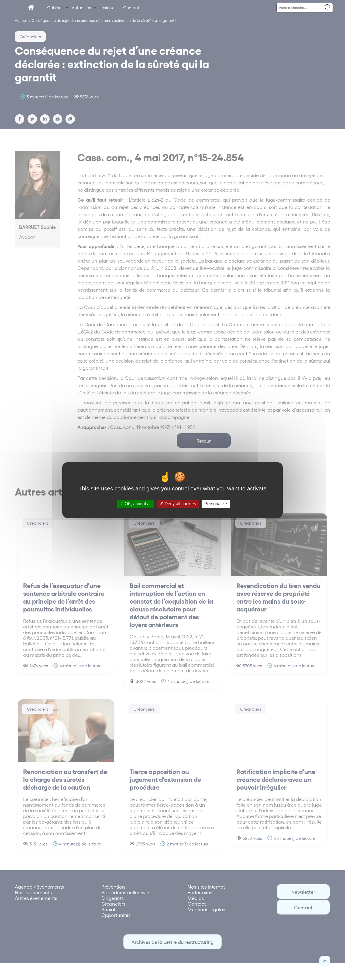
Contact (131, 7)
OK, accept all (136, 504)
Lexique (107, 7)
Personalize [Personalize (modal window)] (216, 504)
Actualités (81, 7)
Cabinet (55, 7)
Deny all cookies (178, 504)
